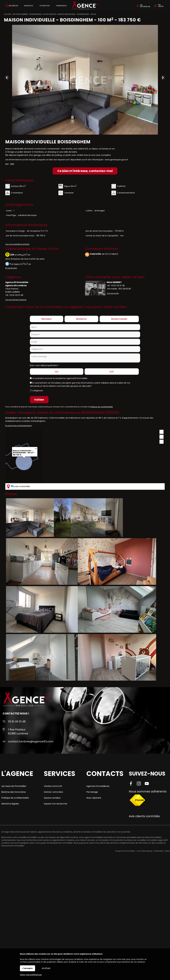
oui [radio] (57, 372)
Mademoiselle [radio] (119, 319)
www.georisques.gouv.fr (116, 160)
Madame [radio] (81, 319)
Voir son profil (113, 293)
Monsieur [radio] (47, 319)
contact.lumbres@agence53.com (31, 741)
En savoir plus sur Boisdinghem (19, 426)
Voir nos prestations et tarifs (17, 244)
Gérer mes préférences (31, 975)
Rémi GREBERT (114, 282)
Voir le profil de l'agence (16, 300)
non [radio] (112, 372)
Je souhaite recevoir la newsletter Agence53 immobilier (60, 378)
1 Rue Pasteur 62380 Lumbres (18, 731)
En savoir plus (11, 268)
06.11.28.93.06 (125, 289)
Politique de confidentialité (101, 407)
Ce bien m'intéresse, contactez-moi (85, 171)
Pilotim (167, 851)
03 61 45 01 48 (16, 295)
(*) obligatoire (36, 391)
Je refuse (46, 968)
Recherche (12, 6)
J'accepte (27, 968)
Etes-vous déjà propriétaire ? (44, 365)
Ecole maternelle (18, 486)
